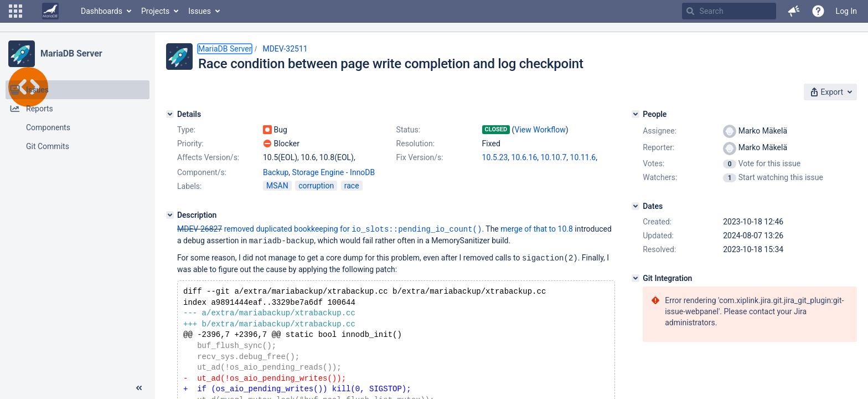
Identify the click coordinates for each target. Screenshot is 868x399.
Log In (846, 11)
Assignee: (660, 131)
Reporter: (658, 147)
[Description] (170, 215)
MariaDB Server (71, 53)
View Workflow (540, 130)
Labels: (189, 186)
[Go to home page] (50, 11)
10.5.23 (495, 157)
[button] (15, 11)
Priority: (190, 144)
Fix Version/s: (420, 157)
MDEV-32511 (285, 49)
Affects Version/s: (208, 157)
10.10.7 (554, 157)
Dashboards (102, 11)
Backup (276, 172)
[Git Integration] (635, 278)
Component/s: (202, 172)
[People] (635, 114)
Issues (200, 11)
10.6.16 (525, 157)
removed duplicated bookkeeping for (353, 229)
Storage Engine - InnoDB (334, 172)
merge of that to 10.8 (537, 229)
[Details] (170, 114)
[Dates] (635, 206)
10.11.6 (583, 157)
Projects (155, 11)
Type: (186, 130)
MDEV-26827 (200, 229)
